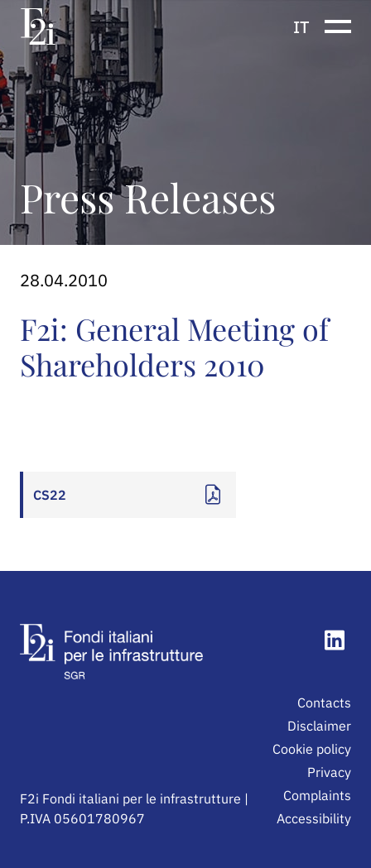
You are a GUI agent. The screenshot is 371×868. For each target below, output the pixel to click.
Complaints (317, 795)
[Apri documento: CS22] (128, 495)
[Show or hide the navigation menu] (338, 26)
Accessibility (314, 818)
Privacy (329, 772)
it (301, 27)
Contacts (324, 703)
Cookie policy (312, 749)
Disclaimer (319, 726)
